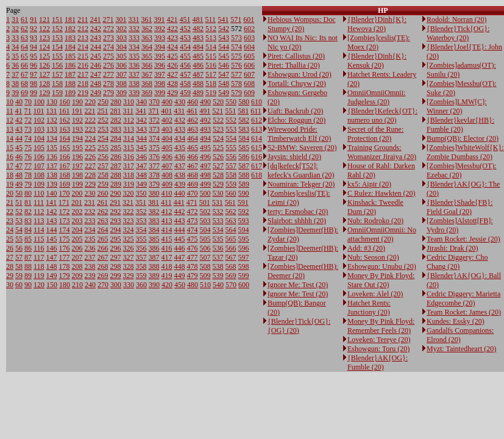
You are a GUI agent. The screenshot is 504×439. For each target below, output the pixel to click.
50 (19, 193)
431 (179, 111)
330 (129, 285)
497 (205, 166)
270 (103, 285)
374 (154, 138)
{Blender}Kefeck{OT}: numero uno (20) (382, 116)
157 (57, 74)
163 (65, 129)
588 (244, 175)
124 (44, 47)
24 (10, 230)
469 (193, 184)
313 (129, 129)
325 (129, 239)
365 (147, 56)
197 (77, 166)
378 (154, 175)
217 (83, 74)
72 (28, 120)
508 (205, 266)
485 (198, 56)
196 (77, 157)
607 (249, 74)
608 (249, 84)
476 (193, 248)
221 (90, 111)
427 (172, 74)
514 (211, 47)
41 (19, 111)
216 (83, 65)
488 (198, 84)
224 (90, 138)
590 (244, 193)
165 (65, 148)
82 (28, 212)
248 (96, 84)
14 (10, 138)
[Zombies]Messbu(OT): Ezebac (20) (462, 170)
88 (28, 266)
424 (172, 47)
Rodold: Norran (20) (457, 20)
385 (154, 239)
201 (77, 202)
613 (257, 129)
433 (180, 129)
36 (15, 65)
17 (10, 166)
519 (211, 93)
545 (224, 56)
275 (108, 56)
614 (257, 138)
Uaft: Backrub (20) (295, 111)
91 (34, 20)
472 (193, 212)
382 (154, 212)
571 (236, 20)
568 (231, 266)
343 (141, 129)
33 (15, 38)
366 (147, 65)
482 (198, 29)
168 (65, 175)
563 (231, 221)
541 (223, 20)
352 (141, 212)
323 (129, 221)
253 (103, 129)
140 (52, 193)
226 (90, 157)
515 (211, 56)
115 (39, 239)
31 (15, 20)
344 (141, 138)
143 (52, 221)
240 (90, 285)
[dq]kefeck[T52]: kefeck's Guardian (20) (301, 170)
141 (51, 202)
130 (52, 102)
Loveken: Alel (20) (375, 294)
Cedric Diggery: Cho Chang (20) (457, 262)
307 (121, 74)
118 (39, 266)
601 (249, 20)
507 (205, 257)
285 (116, 148)
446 (180, 248)
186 (70, 65)
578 (236, 84)
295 (116, 239)
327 (129, 257)
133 (52, 129)
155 (57, 56)
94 (34, 47)
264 (103, 230)
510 (205, 285)
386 (154, 248)
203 (77, 221)
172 (65, 212)
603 (249, 38)
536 (218, 248)
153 (57, 38)
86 (28, 248)
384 (154, 230)
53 (19, 221)
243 (96, 38)
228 (90, 175)
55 (19, 239)
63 (24, 38)
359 (141, 276)
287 (116, 166)
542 (224, 29)
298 (116, 266)
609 (249, 93)
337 (134, 74)
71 (28, 111)
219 (83, 93)
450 (180, 285)
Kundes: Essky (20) (456, 321)
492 (205, 120)
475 (193, 239)
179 (65, 276)
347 (141, 166)
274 (108, 47)
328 (129, 266)
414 (167, 230)
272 (108, 29)
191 (77, 111)
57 (19, 257)
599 (244, 276)
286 (116, 157)
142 (52, 212)
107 (39, 166)
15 (10, 148)
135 (52, 148)
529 (218, 184)
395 (160, 56)
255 (103, 148)
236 (90, 248)
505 (205, 239)
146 (52, 248)
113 (39, 221)
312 (129, 120)
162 (65, 120)
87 (28, 257)
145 (52, 239)
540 (218, 285)
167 (65, 166)
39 (15, 93)
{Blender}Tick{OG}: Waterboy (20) (458, 33)
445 (180, 239)
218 (83, 84)
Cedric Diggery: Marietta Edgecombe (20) (463, 298)
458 (185, 84)
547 (224, 74)
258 (103, 175)
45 (19, 148)
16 (10, 157)
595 (244, 239)
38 (15, 84)
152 (57, 29)
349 (141, 184)
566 (231, 248)
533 (218, 221)
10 (10, 102)
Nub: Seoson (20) (373, 257)
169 (65, 184)
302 (121, 29)
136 (52, 157)
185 (70, 56)
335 (134, 56)
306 (121, 65)
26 (10, 248)
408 (167, 175)
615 (257, 148)
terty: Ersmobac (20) (298, 212)
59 (19, 276)
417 (167, 257)
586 (244, 157)
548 (224, 84)
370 (154, 102)
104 (39, 138)
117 (39, 257)
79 (28, 184)
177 (65, 257)
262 (103, 212)
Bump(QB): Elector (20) (463, 138)
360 (141, 285)
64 (24, 47)
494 (205, 138)
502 (205, 212)
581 (243, 111)
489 (198, 93)
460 (193, 102)
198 (77, 175)
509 (205, 276)
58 (19, 266)
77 (28, 166)
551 (230, 111)
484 (198, 47)
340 (141, 102)
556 (231, 157)
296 (116, 248)
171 (64, 202)
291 (115, 202)
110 (39, 193)
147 (52, 257)
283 (116, 129)
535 (218, 239)
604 (249, 47)
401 (166, 111)
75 (28, 148)
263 (103, 221)
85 (28, 239)
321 (128, 202)
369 (147, 93)
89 (28, 276)
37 (15, 74)
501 (205, 202)
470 (193, 193)
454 (185, 47)
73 (28, 129)
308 (121, 84)
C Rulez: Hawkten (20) (382, 193)
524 (218, 138)
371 (154, 111)
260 (103, 193)
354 (141, 230)
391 (160, 20)
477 (193, 257)
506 (205, 248)
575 (236, 56)
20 (10, 193)
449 (180, 276)
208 (77, 266)
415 (167, 239)
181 (70, 20)
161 (65, 111)
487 (198, 74)
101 (39, 111)
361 (147, 20)
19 (10, 184)
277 (108, 74)
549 (224, 93)
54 (19, 230)
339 (134, 93)
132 (52, 120)
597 (244, 257)
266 (103, 248)
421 (172, 20)
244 (96, 47)
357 (141, 257)
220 (90, 102)
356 (141, 248)
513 (211, 38)
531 (218, 202)
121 (44, 20)
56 (19, 248)
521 (218, 111)
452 (185, 29)
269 (103, 276)
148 (52, 266)
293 (116, 221)
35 (15, 56)
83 (28, 221)
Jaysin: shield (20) (294, 157)
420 (167, 285)
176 (65, 248)
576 (236, 65)
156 (57, 65)
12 (10, 120)
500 (205, 193)
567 (231, 257)
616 (257, 157)
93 (34, 38)
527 (218, 166)
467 (193, 166)
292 (116, 212)
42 (19, 120)
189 (70, 93)
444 (180, 230)
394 (160, 47)
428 (172, 84)
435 (180, 148)
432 (180, 120)
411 (166, 202)
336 (134, 65)
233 (90, 221)
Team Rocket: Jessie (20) (463, 239)
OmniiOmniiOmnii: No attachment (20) (382, 234)
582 (244, 120)
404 (167, 138)
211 (83, 20)
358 (141, 266)
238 (90, 266)
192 (77, 120)
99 (34, 93)
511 (211, 20)
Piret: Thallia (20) (294, 65)
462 (193, 120)
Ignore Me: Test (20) (298, 285)
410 (167, 193)
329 (129, 276)
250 (103, 102)
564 (231, 230)
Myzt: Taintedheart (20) (461, 349)
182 (70, 29)
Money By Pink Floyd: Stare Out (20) (381, 280)
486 (198, 65)
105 (39, 148)
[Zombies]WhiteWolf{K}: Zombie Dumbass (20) (465, 152)
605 (249, 56)
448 (180, 266)
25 (10, 239)
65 (24, 56)
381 (154, 202)
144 (52, 230)
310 (129, 102)
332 (134, 29)
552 (231, 120)
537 (218, 257)
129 (44, 93)
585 (244, 148)
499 (205, 184)
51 (19, 202)
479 (193, 276)
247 (96, 74)
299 (116, 276)
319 (129, 184)
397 (160, 74)
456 (185, 65)
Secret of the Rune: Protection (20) (375, 134)
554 (231, 138)
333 (134, 38)
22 (10, 212)
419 (167, 276)
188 (70, 84)
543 (224, 38)
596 (244, 248)
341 (141, 111)
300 (116, 285)
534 (218, 230)
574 (236, 47)
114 (39, 230)
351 (141, 202)
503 (205, 221)
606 (249, 65)
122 (44, 29)
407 (167, 166)
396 (160, 65)
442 (180, 212)
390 (154, 285)
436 (180, 157)
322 (129, 212)
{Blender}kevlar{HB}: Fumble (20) (460, 125)
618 (257, 175)
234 (90, 230)
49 (19, 184)
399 (160, 93)
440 (180, 193)
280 (116, 102)
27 (10, 257)
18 (10, 175)
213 (83, 38)
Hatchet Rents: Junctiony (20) (369, 308)
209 (77, 276)
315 (129, 148)
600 (244, 285)
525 (218, 148)
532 (218, 212)
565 (231, 239)
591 (243, 202)
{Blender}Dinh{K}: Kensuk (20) (377, 61)
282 (116, 120)
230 (90, 193)
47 (19, 166)
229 (90, 184)
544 (224, 47)
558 (231, 175)
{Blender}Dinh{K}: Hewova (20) (377, 24)
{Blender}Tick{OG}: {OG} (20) (299, 326)
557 (231, 166)
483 (198, 38)
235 (90, 239)
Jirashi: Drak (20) (453, 248)
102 (39, 120)
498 (205, 175)
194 (77, 138)
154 (57, 47)
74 (28, 138)
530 (218, 193)
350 (141, 193)
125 (44, 56)
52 (19, 212)
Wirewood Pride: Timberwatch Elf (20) (299, 134)
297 (116, 257)
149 (52, 276)
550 (231, 102)
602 (249, 29)
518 (211, 84)
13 (10, 129)
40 (19, 102)
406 (167, 157)
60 (19, 285)
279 (108, 93)
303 (121, 38)
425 (172, 56)
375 (154, 148)
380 (154, 193)
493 (205, 129)
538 (218, 266)
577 (236, 74)
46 (19, 157)
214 (83, 47)
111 (39, 202)
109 (39, 184)
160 (65, 102)
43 (19, 129)
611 (256, 111)
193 (77, 129)
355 (141, 239)
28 (10, 266)
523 (218, 129)
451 (185, 20)
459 (185, 93)
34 (15, 47)
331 (134, 20)
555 (231, 148)
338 (134, 84)
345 (141, 148)
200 (77, 193)
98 (34, 84)
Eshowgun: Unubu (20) (382, 266)
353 (141, 221)
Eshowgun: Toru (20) (378, 349)
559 (231, 184)
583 (244, 129)
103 (39, 129)
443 (180, 221)
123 (44, 38)
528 (218, 175)
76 (28, 157)
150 (52, 285)
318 (129, 175)
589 (244, 184)
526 (218, 157)
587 (244, 166)
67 (24, 74)
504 (205, 230)
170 (65, 193)
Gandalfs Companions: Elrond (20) (460, 335)
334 (134, 47)
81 (28, 202)
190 (77, 102)
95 (34, 56)
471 (192, 202)
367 (147, 74)
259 (103, 184)
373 (154, 129)
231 (90, 202)
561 (230, 202)
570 (231, 285)
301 (121, 20)
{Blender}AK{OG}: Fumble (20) (378, 362)
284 (116, 138)
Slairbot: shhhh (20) (297, 221)
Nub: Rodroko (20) (375, 221)
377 (154, 166)
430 (180, 102)
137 (52, 166)
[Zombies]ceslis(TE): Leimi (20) (299, 198)
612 (257, 120)
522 (218, 120)
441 (179, 202)
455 (185, 56)
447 (180, 257)
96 (34, 65)
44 (19, 138)
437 (180, 166)
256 (103, 157)
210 (77, 285)
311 (129, 111)
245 (96, 56)
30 (10, 285)
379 (154, 184)
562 (231, 212)
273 (108, 38)
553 (231, 129)
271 (108, 20)
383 (154, 221)
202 (77, 212)
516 (211, 65)
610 (257, 102)
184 (70, 47)
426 (172, 65)
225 (90, 148)
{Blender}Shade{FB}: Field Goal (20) (460, 207)
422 (172, 29)
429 (172, 93)
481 (198, 20)
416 (167, 248)
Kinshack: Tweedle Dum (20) (375, 207)
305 (121, 56)
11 (10, 111)
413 (167, 221)
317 (129, 166)
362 (147, 29)
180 (65, 285)
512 (211, 29)
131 (52, 111)
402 (167, 120)
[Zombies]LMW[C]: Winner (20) (457, 106)
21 (10, 202)
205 (77, 239)
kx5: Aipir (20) (369, 184)
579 (236, 93)
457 (185, 74)
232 (90, 212)
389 (154, 276)
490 (205, 102)
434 (180, 138)
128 (44, 84)
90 (28, 285)
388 (154, 266)
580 (244, 102)
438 (180, 175)
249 (96, 93)
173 (65, 221)
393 (160, 38)
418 (167, 266)
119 (39, 276)
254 (103, 138)
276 (108, 65)
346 (141, 157)
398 (160, 84)
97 (34, 74)
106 (39, 157)
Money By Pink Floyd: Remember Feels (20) (381, 326)
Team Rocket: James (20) (464, 312)
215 (83, 56)
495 (205, 148)
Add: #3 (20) (366, 248)
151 (57, 20)
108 (39, 175)
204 (77, 230)
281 (116, 111)
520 (218, 102)
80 (28, 193)
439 (180, 184)
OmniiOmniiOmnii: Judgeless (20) (376, 97)
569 (231, 276)
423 (172, 38)
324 (129, 230)
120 (39, 285)
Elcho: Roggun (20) (296, 120)
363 (147, 38)
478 (193, 266)
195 (77, 148)
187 (70, 74)
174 (65, 230)
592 (244, 212)
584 (244, 138)
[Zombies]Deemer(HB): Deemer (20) (303, 271)
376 (154, 157)
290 (116, 193)
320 (129, 193)
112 (39, 212)
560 (231, 193)
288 (116, 175)
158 (57, 84)
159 (57, 93)
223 (90, 129)
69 (24, 93)
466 (193, 157)
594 (244, 230)
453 (185, 38)
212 (83, 29)
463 (193, 129)
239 (90, 276)
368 (147, 84)
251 (103, 111)
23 (10, 221)
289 (116, 184)
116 (39, 248)
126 (44, 65)
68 (24, 84)
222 (90, 120)
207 (77, 257)
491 (205, 111)
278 (108, 84)
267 (103, 257)
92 (34, 29)
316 (129, 157)
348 (141, 175)
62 (24, 29)
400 (167, 102)
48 (19, 175)
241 (96, 20)
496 (205, 157)
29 (10, 276)
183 (70, 38)
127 (44, 74)
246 (96, 65)
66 (24, 65)
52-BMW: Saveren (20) (302, 148)
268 (103, 266)
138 (52, 175)
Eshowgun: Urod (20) (300, 74)
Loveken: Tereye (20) (379, 340)
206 (77, 248)
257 (103, 166)
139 (52, 184)
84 (28, 230)
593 (244, 221)
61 (24, 20)
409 (167, 184)
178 (65, 266)
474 (193, 230)
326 (129, 248)
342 (141, 120)
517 (211, 74)
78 (28, 175)
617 (257, 166)
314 (129, 138)
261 (102, 202)
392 (160, 29)
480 (193, 285)
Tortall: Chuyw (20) (297, 84)
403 (167, 129)
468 (193, 175)
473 (193, 221)
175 (65, 239)
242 (96, 29)
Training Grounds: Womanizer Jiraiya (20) (382, 152)
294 (116, 230)
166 (65, 157)
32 (15, 29)
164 (65, 138)
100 (39, 102)
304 (121, 47)
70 (28, 102)
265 (103, 239)
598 (244, 266)
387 (154, 257)
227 (90, 166)
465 (193, 148)
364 (147, 47)
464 (193, 138)
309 (121, 93)
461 (192, 111)
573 (236, 38)
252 (103, 120)
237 (90, 257)
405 (167, 148)
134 (52, 138)
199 (77, 184)
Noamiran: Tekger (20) (301, 184)
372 (154, 120)
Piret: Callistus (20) (296, 56)
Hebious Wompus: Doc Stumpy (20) (301, 24)
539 (218, 276)
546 (224, 65)
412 (167, 212)
